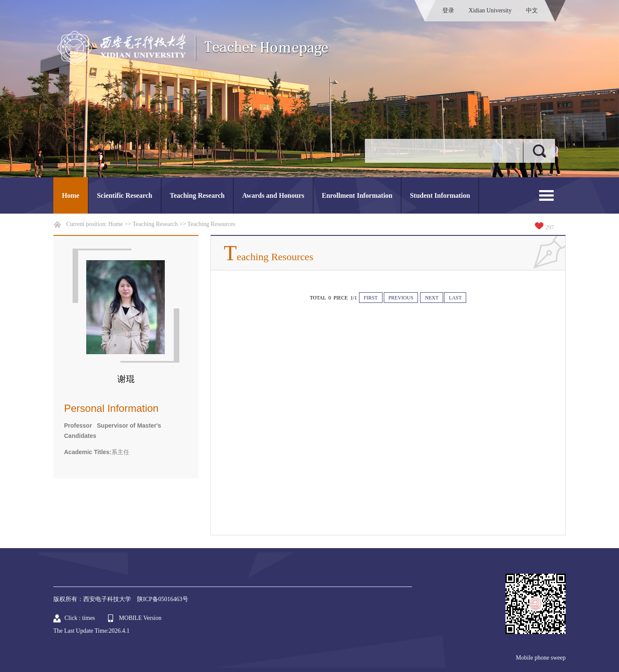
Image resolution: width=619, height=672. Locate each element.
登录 (448, 10)
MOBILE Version (140, 618)
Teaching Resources (211, 224)
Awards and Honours (273, 195)
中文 (532, 10)
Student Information (440, 195)
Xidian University (490, 10)
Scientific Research (125, 195)
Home (71, 195)
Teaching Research (197, 195)
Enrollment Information (357, 195)
